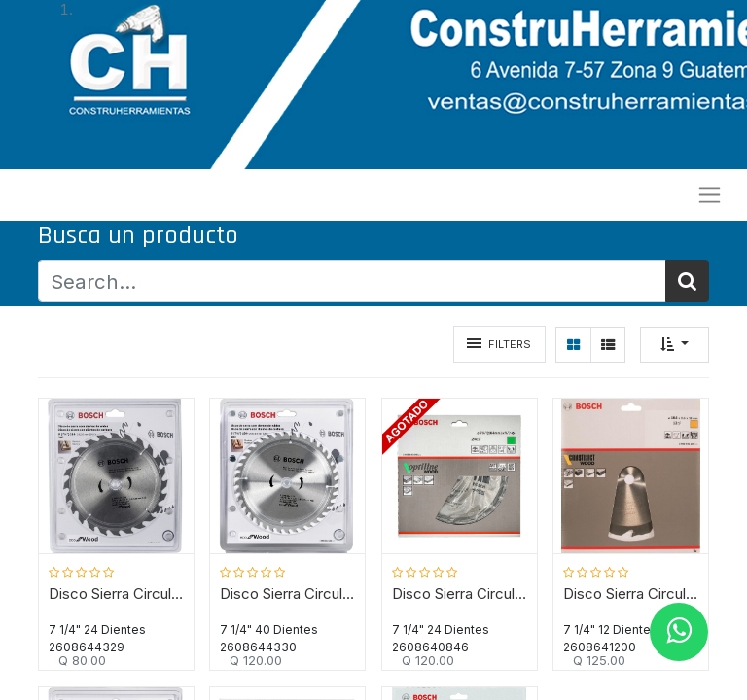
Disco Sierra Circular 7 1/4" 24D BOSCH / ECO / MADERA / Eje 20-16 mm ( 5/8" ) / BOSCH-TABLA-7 (117, 594)
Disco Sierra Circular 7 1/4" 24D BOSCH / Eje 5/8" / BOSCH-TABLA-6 (459, 594)
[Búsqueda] (687, 281)
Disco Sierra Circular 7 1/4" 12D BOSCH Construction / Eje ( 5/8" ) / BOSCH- (630, 594)
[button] (675, 345)
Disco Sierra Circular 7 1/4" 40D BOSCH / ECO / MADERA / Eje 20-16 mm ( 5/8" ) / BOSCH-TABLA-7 (288, 594)
